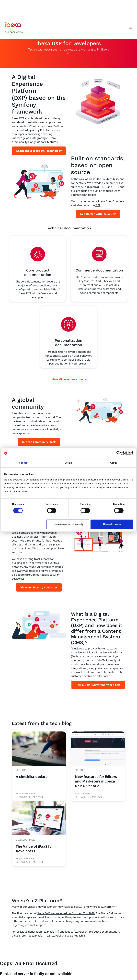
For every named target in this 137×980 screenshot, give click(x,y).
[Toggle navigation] (131, 29)
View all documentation (67, 379)
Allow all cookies (112, 524)
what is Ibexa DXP (72, 907)
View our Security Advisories (39, 587)
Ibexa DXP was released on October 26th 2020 (66, 913)
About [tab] (113, 463)
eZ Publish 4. (78, 936)
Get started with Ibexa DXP (98, 214)
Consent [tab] (24, 463)
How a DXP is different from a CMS (98, 685)
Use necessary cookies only (68, 524)
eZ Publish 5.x (60, 936)
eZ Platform (108, 907)
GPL (98, 205)
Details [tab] (68, 463)
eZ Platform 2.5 (41, 936)
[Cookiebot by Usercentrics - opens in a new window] (119, 453)
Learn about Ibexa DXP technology (39, 151)
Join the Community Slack (39, 442)
